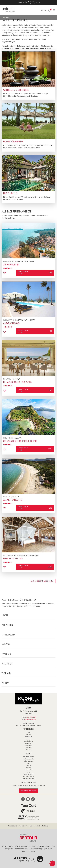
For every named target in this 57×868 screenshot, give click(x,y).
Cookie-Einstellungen (41, 826)
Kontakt (29, 768)
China (29, 732)
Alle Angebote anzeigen (42, 581)
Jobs (28, 772)
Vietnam (28, 750)
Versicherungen (28, 776)
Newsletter (29, 770)
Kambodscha (29, 741)
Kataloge (29, 766)
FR (45, 10)
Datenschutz (12, 826)
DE (42, 10)
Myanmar (28, 743)
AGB (30, 826)
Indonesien (28, 737)
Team (28, 763)
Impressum (23, 826)
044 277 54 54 (31, 717)
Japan (28, 739)
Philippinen (28, 745)
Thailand (28, 748)
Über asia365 (29, 761)
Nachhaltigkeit (28, 774)
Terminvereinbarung (28, 779)
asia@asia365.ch (31, 719)
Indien (28, 735)
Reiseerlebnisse (28, 757)
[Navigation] (54, 10)
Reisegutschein (29, 759)
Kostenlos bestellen (28, 791)
